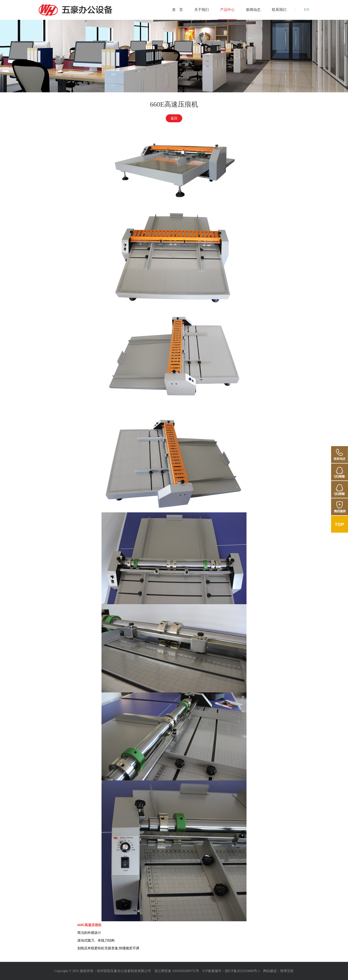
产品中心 (227, 10)
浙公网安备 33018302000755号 (177, 971)
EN (307, 10)
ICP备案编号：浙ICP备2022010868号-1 (231, 971)
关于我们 (202, 10)
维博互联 (287, 971)
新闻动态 (253, 10)
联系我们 (279, 10)
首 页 (178, 10)
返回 (174, 118)
